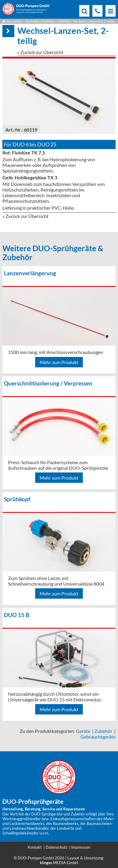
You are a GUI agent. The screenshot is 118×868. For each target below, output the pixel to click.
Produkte (48, 21)
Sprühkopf (17, 499)
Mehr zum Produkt (59, 362)
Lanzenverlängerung (30, 273)
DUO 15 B (17, 615)
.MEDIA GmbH (59, 863)
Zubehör (64, 21)
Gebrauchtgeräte (98, 737)
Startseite (32, 21)
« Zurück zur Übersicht (40, 52)
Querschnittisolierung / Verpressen (48, 383)
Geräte (83, 731)
